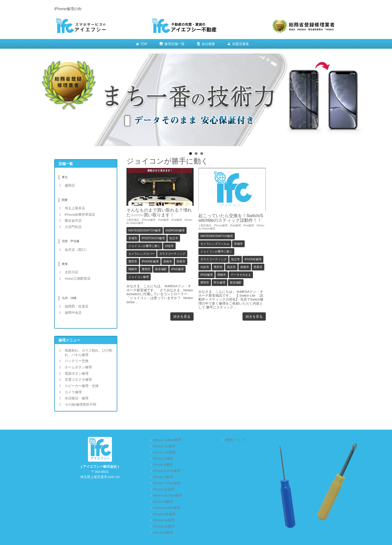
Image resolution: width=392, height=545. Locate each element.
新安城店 (134, 220)
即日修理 (220, 283)
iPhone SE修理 (164, 514)
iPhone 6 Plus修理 (167, 508)
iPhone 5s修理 (164, 520)
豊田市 (133, 261)
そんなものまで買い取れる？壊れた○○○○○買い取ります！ (159, 212)
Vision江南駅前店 (78, 279)
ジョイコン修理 (139, 277)
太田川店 (71, 272)
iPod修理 (177, 220)
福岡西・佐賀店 (77, 306)
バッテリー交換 (77, 361)
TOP (144, 44)
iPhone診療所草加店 (80, 215)
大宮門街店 (73, 227)
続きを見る (182, 316)
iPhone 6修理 (163, 502)
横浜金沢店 (73, 221)
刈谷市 (169, 246)
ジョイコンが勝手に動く (144, 246)
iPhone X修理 (163, 459)
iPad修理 (163, 220)
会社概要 (208, 44)
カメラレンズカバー (141, 254)
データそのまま (241, 275)
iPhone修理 (149, 220)
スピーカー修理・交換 (82, 386)
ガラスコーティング (172, 254)
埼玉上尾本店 (75, 208)
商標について (235, 440)
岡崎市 (133, 269)
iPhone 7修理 (163, 477)
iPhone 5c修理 (164, 526)
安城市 (133, 238)
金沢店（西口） (77, 250)
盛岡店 (70, 186)
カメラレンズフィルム (215, 244)
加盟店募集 (241, 44)
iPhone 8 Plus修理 (167, 471)
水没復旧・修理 (77, 398)
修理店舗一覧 (174, 44)
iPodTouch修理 (153, 238)
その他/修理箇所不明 (80, 405)
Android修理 (175, 230)
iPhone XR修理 (164, 452)
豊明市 (146, 269)
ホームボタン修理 (78, 367)
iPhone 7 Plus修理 (167, 483)
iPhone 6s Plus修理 (168, 495)
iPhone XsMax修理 (167, 440)
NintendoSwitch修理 (145, 230)
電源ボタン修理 (77, 374)
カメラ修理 (73, 392)
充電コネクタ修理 (78, 380)
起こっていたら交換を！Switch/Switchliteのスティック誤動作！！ (231, 218)
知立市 (174, 238)
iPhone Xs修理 (164, 446)
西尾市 (181, 261)
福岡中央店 (73, 313)
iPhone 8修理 (163, 465)
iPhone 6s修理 (164, 489)
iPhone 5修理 (163, 533)
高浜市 (231, 267)
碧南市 (168, 261)
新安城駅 (161, 269)
